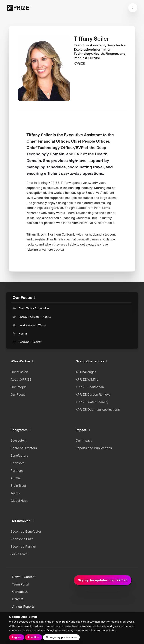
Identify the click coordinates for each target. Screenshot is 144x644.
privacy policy (61, 622)
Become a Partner (23, 547)
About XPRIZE (21, 379)
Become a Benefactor (26, 531)
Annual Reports (23, 607)
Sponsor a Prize (22, 539)
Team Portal (21, 584)
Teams (15, 493)
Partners (17, 471)
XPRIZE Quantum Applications (98, 410)
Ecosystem (18, 440)
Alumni (16, 478)
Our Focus (18, 395)
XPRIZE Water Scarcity (92, 402)
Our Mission (19, 372)
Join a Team (19, 554)
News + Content (24, 577)
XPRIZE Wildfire (87, 379)
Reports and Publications (94, 448)
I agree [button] (17, 637)
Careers (18, 599)
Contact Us (20, 592)
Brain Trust (18, 486)
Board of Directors (24, 448)
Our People (18, 387)
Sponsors (18, 463)
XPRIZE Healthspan (90, 387)
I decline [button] (34, 637)
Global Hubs (19, 501)
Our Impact (84, 440)
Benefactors (19, 455)
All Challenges (86, 372)
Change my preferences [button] (61, 637)
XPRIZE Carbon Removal (93, 395)
